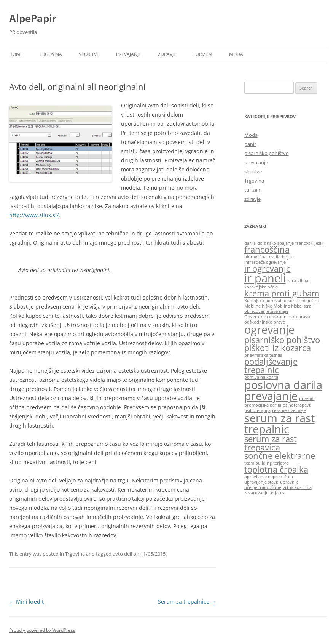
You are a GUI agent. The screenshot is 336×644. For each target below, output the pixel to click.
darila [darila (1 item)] (250, 243)
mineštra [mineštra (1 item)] (310, 301)
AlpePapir (33, 18)
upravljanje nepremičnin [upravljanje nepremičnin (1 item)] (269, 477)
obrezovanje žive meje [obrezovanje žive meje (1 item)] (266, 311)
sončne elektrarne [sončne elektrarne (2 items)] (280, 456)
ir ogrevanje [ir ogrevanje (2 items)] (268, 268)
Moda (236, 54)
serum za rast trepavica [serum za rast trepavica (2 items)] (271, 443)
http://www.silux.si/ (34, 215)
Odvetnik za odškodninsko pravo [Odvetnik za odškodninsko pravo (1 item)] (277, 317)
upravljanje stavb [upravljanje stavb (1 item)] (261, 482)
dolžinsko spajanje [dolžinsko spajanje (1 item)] (275, 243)
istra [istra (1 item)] (292, 281)
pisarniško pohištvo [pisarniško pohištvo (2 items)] (282, 340)
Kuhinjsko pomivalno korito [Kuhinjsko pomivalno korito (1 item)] (272, 301)
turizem (203, 54)
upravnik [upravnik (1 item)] (289, 482)
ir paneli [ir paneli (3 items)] (265, 278)
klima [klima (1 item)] (303, 281)
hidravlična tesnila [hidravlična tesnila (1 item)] (262, 257)
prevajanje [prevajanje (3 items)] (271, 396)
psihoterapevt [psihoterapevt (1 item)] (297, 405)
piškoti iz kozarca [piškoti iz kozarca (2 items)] (278, 348)
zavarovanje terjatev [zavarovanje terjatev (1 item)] (264, 493)
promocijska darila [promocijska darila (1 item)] (263, 405)
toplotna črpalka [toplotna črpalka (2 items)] (276, 469)
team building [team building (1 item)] (258, 463)
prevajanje (129, 54)
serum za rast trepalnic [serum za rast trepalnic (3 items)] (279, 424)
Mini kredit (26, 602)
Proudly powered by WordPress (42, 630)
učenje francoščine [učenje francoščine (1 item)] (263, 487)
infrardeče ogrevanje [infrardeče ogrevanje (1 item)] (265, 262)
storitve (89, 54)
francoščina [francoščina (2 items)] (267, 249)
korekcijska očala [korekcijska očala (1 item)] (261, 287)
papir (250, 144)
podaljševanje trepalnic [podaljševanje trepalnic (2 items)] (271, 366)
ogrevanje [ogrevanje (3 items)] (269, 330)
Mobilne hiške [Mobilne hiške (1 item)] (258, 306)
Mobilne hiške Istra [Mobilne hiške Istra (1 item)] (292, 306)
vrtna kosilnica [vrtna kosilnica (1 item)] (297, 487)
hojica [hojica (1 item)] (288, 257)
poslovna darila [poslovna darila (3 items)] (283, 385)
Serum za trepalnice (187, 602)
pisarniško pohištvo (267, 153)
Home (16, 54)
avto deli (122, 554)
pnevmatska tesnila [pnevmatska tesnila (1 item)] (263, 355)
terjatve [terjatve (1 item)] (281, 463)
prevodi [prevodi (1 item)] (307, 399)
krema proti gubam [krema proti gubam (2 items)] (282, 293)
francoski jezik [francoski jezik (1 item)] (309, 243)
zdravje (167, 54)
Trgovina (51, 54)
